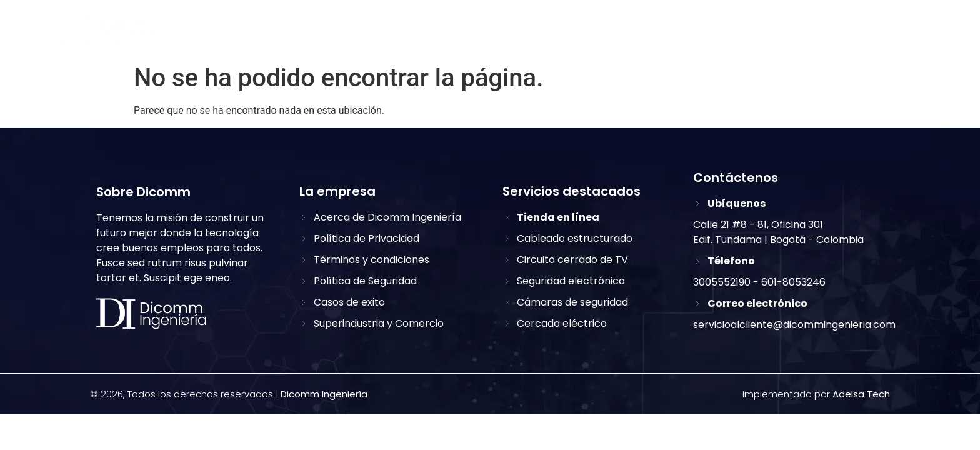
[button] (880, 30)
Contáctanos (806, 31)
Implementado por (816, 394)
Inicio (449, 31)
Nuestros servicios (635, 31)
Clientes (727, 31)
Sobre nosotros (524, 31)
